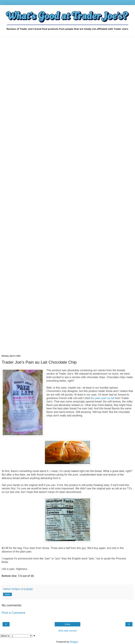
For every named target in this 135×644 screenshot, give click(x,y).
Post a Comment (13, 613)
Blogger (74, 642)
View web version (67, 631)
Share (7, 594)
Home (67, 624)
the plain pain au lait (103, 398)
